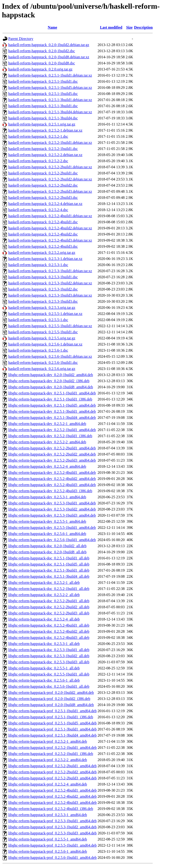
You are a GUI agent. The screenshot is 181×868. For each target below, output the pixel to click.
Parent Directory (21, 39)
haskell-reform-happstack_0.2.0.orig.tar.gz (40, 69)
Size (129, 27)
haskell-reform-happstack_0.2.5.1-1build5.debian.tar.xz (50, 88)
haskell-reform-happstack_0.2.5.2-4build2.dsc (43, 234)
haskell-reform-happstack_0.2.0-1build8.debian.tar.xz (49, 57)
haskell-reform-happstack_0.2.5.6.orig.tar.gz (42, 369)
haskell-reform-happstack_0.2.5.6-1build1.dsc (43, 363)
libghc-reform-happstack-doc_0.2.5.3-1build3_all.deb (49, 662)
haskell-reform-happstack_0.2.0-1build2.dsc (42, 51)
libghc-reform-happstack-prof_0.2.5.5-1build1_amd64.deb (52, 845)
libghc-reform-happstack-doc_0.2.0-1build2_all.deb (47, 546)
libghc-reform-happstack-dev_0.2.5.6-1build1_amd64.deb (52, 540)
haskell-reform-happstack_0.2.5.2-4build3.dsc (43, 246)
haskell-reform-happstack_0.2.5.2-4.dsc (38, 210)
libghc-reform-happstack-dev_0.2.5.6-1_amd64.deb (47, 534)
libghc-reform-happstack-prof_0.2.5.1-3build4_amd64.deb (52, 735)
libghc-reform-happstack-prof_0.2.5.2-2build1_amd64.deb (52, 766)
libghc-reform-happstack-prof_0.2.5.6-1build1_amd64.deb (52, 858)
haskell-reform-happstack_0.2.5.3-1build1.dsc (43, 277)
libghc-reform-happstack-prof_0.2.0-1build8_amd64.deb (51, 705)
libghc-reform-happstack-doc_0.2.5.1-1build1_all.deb (49, 558)
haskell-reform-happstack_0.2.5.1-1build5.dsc (43, 94)
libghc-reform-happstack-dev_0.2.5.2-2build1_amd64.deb (52, 448)
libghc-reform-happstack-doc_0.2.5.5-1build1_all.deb (49, 674)
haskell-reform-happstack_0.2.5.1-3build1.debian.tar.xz (50, 100)
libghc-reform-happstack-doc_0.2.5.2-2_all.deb (44, 595)
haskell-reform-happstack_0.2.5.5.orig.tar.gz (42, 338)
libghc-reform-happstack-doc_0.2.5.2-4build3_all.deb (49, 638)
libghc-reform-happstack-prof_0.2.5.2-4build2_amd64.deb (52, 796)
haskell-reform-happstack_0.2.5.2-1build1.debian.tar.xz (50, 143)
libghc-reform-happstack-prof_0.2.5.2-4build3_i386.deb (51, 809)
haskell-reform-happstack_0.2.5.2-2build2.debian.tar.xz (50, 179)
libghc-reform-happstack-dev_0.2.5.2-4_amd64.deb (47, 466)
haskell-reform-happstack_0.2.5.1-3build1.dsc (43, 106)
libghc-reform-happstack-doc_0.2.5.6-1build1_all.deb (49, 686)
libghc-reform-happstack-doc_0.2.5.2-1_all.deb (44, 583)
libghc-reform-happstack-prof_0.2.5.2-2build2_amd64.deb (52, 772)
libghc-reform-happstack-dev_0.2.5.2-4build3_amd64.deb (52, 485)
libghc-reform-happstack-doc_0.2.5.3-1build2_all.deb (49, 656)
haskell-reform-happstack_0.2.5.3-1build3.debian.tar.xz (50, 295)
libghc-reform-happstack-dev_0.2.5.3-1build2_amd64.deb (52, 509)
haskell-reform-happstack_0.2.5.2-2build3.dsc (43, 198)
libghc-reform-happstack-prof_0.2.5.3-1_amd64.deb (48, 815)
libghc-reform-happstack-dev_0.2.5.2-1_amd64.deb (47, 424)
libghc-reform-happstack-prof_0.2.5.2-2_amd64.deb (48, 760)
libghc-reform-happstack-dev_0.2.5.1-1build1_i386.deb (50, 399)
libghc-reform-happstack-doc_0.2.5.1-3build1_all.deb (49, 570)
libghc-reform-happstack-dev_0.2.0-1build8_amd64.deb (51, 387)
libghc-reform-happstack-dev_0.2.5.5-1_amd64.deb (47, 521)
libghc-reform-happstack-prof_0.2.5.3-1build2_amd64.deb (52, 827)
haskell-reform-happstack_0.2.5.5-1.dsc (38, 320)
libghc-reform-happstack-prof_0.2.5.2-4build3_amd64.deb (52, 803)
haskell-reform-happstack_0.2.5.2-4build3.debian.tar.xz (50, 240)
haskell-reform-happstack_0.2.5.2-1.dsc (38, 136)
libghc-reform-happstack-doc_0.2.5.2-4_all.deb (44, 619)
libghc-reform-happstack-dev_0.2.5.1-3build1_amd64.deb (52, 411)
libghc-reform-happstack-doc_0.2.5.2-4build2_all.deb (49, 631)
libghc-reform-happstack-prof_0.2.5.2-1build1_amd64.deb (52, 748)
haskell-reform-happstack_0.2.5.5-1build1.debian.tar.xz (50, 326)
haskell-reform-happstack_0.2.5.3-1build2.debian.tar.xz (50, 283)
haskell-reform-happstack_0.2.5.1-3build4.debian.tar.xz (50, 112)
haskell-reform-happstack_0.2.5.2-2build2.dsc (43, 185)
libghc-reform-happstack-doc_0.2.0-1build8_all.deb (47, 552)
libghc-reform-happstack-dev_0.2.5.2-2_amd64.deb (47, 442)
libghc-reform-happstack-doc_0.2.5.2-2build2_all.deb (49, 607)
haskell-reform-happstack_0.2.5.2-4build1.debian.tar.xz (50, 216)
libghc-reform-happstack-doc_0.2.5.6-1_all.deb (44, 680)
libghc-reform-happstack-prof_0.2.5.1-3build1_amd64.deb (52, 729)
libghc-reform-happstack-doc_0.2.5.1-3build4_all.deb (49, 576)
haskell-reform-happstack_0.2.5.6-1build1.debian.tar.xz (50, 356)
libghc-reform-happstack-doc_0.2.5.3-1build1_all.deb (49, 650)
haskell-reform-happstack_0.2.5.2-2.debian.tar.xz (45, 155)
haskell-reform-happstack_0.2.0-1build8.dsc (42, 63)
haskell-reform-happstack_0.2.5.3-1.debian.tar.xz (45, 259)
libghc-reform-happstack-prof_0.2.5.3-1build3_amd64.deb (52, 833)
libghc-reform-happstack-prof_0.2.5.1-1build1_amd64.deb (52, 711)
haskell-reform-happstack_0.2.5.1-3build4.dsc (43, 118)
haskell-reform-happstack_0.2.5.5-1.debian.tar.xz (45, 314)
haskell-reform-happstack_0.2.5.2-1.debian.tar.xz (45, 130)
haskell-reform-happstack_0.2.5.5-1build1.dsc (43, 332)
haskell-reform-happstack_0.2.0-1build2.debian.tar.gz (49, 45)
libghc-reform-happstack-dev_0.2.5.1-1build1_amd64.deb (52, 393)
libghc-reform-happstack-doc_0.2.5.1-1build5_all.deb (49, 564)
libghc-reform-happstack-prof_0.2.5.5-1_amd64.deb (48, 839)
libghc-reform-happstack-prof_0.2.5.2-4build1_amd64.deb (52, 790)
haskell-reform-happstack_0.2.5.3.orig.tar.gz (42, 308)
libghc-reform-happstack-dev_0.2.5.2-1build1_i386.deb (50, 436)
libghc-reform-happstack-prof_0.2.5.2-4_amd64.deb (48, 784)
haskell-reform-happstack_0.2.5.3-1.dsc (38, 265)
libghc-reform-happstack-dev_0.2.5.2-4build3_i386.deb (50, 491)
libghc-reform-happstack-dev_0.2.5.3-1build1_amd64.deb (52, 503)
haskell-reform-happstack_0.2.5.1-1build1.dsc (43, 81)
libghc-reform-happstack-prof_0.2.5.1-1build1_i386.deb (51, 717)
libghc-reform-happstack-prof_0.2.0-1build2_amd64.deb (51, 693)
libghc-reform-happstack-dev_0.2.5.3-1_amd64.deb (47, 497)
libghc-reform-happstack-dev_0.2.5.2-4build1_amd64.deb (52, 473)
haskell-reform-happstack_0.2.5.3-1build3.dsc (43, 301)
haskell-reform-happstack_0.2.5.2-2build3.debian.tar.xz (50, 191)
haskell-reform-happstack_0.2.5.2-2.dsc (38, 161)
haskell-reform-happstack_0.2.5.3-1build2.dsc (43, 289)
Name (53, 27)
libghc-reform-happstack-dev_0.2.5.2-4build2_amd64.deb (52, 479)
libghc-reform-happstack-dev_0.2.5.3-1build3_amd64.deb (52, 515)
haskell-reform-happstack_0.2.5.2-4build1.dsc (43, 222)
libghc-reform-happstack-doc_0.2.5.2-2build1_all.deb (49, 601)
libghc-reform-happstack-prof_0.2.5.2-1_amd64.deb (48, 741)
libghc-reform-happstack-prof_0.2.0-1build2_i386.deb (49, 699)
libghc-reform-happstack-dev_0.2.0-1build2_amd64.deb (51, 375)
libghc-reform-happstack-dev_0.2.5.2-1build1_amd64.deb (52, 430)
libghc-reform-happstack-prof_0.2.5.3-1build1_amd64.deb (52, 821)
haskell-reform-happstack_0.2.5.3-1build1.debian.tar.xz (50, 271)
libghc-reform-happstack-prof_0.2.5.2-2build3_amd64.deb (52, 778)
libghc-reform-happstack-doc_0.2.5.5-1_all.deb (44, 668)
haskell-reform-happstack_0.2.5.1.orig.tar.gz (42, 124)
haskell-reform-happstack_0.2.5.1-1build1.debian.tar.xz (50, 75)
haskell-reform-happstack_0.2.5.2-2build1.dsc (43, 173)
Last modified (111, 27)
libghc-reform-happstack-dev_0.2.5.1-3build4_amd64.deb (52, 418)
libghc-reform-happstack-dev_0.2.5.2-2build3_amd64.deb (52, 460)
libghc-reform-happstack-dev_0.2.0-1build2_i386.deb (49, 381)
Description (143, 27)
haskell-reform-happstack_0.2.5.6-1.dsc (38, 350)
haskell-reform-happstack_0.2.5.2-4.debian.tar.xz (45, 204)
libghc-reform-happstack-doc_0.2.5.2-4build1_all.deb (49, 625)
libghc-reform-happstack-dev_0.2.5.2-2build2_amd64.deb (52, 454)
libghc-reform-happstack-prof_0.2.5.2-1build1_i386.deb (51, 754)
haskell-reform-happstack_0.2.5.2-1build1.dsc (43, 149)
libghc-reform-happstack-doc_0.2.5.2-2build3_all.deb (49, 613)
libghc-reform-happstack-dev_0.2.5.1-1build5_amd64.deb (52, 405)
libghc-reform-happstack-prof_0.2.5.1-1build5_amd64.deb (52, 723)
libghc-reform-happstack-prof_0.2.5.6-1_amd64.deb (48, 851)
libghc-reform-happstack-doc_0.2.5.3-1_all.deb (44, 644)
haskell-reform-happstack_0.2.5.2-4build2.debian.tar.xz (50, 228)
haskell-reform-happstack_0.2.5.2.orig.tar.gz (42, 253)
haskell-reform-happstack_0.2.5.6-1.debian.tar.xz (45, 344)
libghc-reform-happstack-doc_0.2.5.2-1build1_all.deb (49, 589)
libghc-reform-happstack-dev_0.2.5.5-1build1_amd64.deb (52, 528)
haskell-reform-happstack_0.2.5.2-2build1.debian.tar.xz (50, 167)
